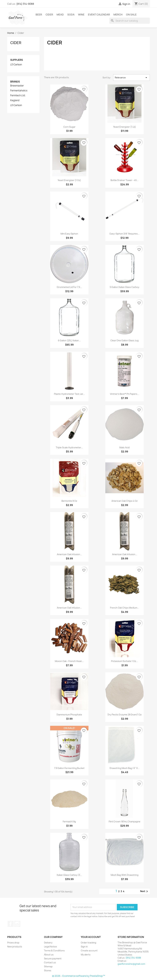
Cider (49, 15)
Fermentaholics (19, 91)
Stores (48, 970)
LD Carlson (16, 65)
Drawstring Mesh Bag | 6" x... (125, 768)
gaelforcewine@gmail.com (131, 964)
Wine (81, 15)
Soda (71, 15)
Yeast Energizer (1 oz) (69, 180)
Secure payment (53, 958)
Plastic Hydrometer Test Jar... (69, 394)
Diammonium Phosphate (69, 715)
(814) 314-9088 (25, 4)
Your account (91, 937)
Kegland (15, 100)
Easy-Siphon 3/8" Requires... (125, 234)
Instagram (17, 924)
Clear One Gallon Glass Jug (124, 340)
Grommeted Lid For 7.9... (69, 287)
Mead (60, 15)
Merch (118, 15)
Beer (39, 15)
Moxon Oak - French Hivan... (69, 661)
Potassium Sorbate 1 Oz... (124, 661)
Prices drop (13, 943)
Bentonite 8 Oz (69, 501)
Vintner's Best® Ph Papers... (124, 394)
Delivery (48, 943)
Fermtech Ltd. (18, 96)
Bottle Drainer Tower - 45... (124, 180)
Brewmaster (17, 86)
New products (15, 947)
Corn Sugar (69, 127)
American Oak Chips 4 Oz (124, 501)
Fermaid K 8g (69, 822)
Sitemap (48, 966)
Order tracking (88, 943)
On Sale (131, 15)
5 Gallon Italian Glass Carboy (124, 287)
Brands (15, 82)
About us (49, 955)
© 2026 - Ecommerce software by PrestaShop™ (79, 976)
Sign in (84, 947)
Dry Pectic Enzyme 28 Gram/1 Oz (125, 715)
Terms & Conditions (54, 951)
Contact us (50, 962)
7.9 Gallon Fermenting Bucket (69, 768)
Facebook (11, 924)
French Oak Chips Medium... (125, 608)
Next (145, 891)
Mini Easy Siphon (69, 234)
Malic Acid (124, 447)
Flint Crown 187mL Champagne (124, 822)
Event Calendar (99, 15)
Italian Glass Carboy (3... (69, 875)
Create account (89, 951)
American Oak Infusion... (69, 554)
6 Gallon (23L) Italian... (69, 340)
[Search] (130, 21)
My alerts (86, 955)
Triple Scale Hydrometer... (69, 447)
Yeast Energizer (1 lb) (124, 127)
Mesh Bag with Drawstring (125, 875)
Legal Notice (50, 947)
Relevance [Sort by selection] (131, 78)
